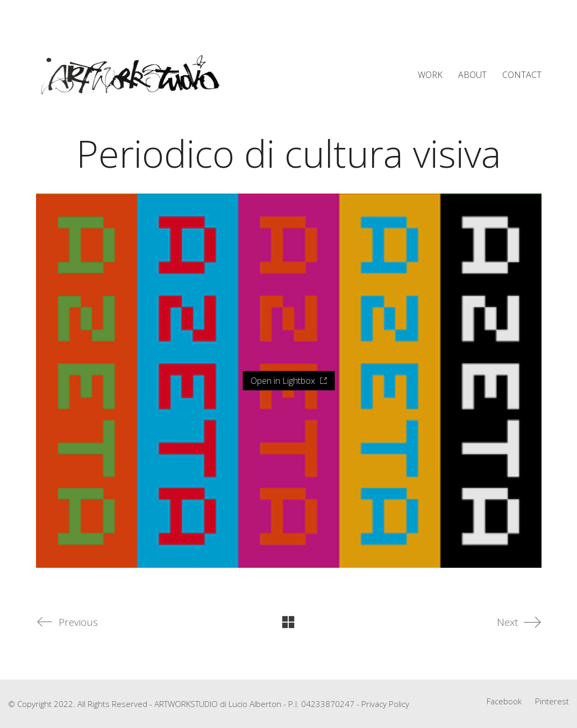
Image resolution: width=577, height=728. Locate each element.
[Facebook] (504, 701)
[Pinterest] (552, 701)
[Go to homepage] (130, 75)
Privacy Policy (385, 704)
